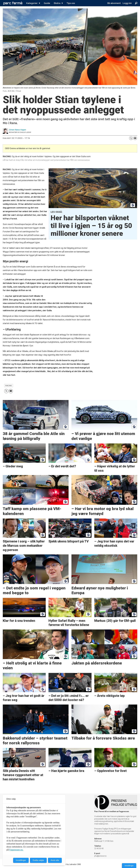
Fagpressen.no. (16, 850)
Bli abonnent (114, 3)
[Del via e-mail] (135, 138)
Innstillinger (129, 866)
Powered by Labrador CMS (70, 864)
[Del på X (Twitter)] (131, 138)
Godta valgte (38, 860)
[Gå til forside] (13, 3)
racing (9, 386)
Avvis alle (55, 860)
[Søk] (136, 3)
